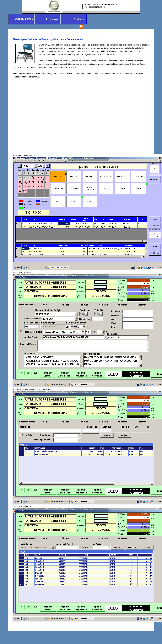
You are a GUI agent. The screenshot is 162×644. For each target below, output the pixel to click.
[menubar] (47, 19)
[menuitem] (21, 19)
